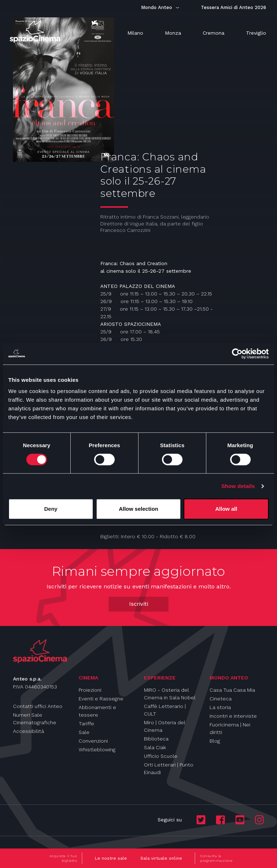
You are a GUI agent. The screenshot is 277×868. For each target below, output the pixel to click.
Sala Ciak (155, 747)
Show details (238, 486)
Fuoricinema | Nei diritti (230, 728)
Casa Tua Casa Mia (232, 690)
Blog (215, 741)
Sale (84, 732)
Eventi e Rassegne (101, 699)
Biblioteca (156, 739)
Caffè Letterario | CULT (165, 710)
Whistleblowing (97, 750)
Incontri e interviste (233, 716)
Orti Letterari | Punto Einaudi (169, 768)
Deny (51, 509)
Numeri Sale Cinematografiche (35, 719)
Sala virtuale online (161, 858)
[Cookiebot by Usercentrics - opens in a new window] (237, 354)
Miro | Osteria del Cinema (165, 726)
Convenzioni (93, 741)
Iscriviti (139, 604)
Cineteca (221, 699)
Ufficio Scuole (161, 756)
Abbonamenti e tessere (97, 711)
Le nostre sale (111, 858)
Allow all (226, 509)
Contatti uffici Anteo (38, 706)
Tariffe (86, 724)
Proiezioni (90, 690)
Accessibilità (28, 731)
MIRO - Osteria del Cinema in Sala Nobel (170, 694)
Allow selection (138, 509)
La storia (220, 707)
